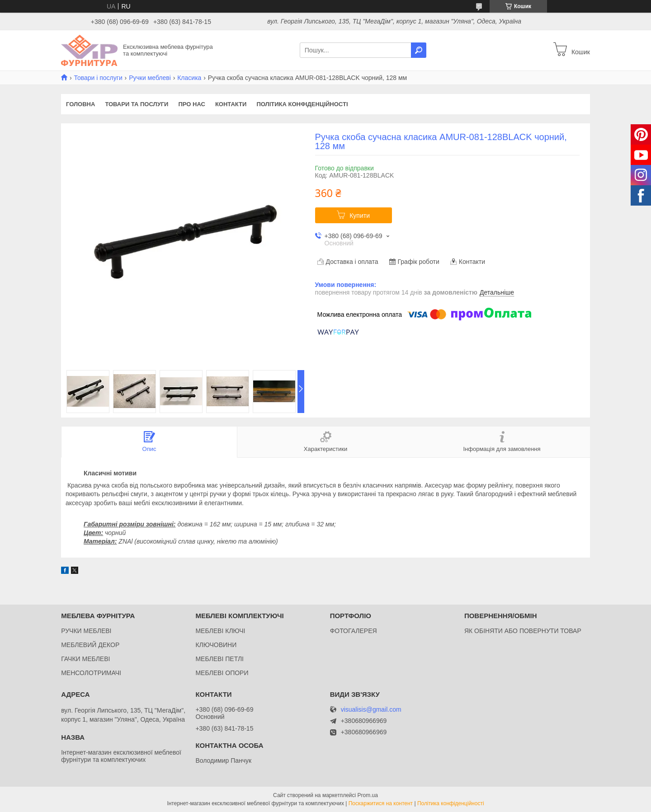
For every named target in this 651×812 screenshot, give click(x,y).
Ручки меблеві (150, 78)
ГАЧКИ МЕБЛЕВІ (85, 659)
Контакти (231, 104)
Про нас (191, 104)
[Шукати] (419, 50)
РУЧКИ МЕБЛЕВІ (86, 631)
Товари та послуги (137, 104)
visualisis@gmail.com (371, 710)
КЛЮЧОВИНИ (216, 645)
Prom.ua (368, 795)
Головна (80, 104)
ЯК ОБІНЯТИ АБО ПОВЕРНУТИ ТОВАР (523, 631)
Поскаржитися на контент (381, 803)
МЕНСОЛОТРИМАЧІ (91, 673)
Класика (189, 78)
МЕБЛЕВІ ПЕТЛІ (219, 659)
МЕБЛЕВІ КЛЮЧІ (220, 631)
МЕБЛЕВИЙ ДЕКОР (90, 645)
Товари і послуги (98, 78)
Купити (360, 216)
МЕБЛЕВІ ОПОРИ (222, 673)
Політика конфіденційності (302, 104)
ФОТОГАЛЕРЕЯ (354, 631)
